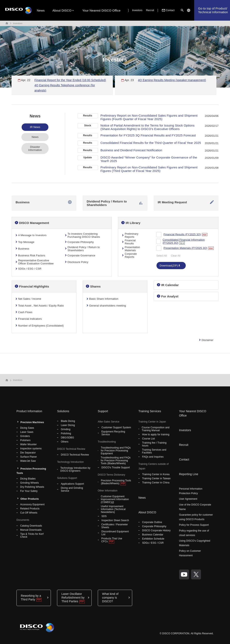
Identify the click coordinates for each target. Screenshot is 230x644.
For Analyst (170, 296)
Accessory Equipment (32, 504)
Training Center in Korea (156, 474)
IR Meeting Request (186, 202)
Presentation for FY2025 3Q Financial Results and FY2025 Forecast (148, 135)
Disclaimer (207, 340)
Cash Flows (25, 312)
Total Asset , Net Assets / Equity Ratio (41, 306)
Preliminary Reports (132, 235)
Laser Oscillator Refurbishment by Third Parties (73, 598)
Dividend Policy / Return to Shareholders (115, 203)
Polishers (25, 440)
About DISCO (62, 10)
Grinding (65, 429)
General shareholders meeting (108, 306)
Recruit (150, 10)
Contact (168, 10)
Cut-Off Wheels (29, 513)
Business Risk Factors (32, 255)
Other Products (30, 499)
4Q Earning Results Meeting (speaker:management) (172, 80)
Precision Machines (32, 422)
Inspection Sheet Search (115, 520)
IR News (35, 127)
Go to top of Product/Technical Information (213, 10)
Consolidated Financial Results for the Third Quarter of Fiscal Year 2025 (151, 143)
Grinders (25, 436)
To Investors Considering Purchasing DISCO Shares (84, 235)
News (41, 10)
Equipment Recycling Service (113, 433)
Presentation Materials (133, 249)
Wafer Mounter (28, 444)
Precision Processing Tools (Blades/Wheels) (116, 482)
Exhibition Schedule (153, 539)
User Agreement (188, 499)
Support (103, 411)
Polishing (66, 433)
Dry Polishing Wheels (32, 487)
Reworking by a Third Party (31, 598)
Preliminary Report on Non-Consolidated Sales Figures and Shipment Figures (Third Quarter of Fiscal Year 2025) (149, 169)
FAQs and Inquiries (153, 457)
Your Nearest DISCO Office (102, 10)
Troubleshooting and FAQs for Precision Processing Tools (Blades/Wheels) (116, 461)
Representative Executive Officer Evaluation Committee (36, 262)
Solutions (63, 411)
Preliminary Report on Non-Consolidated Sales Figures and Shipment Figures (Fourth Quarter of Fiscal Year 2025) (149, 117)
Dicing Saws (27, 428)
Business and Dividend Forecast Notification (131, 150)
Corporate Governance (81, 255)
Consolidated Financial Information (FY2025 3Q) (184, 241)
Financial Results (130, 242)
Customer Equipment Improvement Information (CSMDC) (115, 499)
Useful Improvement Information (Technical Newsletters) (113, 509)
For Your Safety (29, 491)
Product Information (29, 411)
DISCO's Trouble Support (116, 468)
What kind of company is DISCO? (110, 598)
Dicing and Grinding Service (72, 489)
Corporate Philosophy (81, 242)
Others (65, 442)
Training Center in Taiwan (156, 478)
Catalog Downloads (31, 526)
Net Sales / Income (30, 299)
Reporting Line (189, 474)
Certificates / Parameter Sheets (115, 526)
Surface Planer (29, 457)
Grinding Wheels (30, 483)
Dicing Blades (28, 479)
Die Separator (28, 453)
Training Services (150, 411)
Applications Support (72, 484)
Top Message (26, 242)
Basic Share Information (104, 299)
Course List (148, 439)
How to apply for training (156, 434)
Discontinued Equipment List (115, 533)
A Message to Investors (32, 235)
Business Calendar (153, 535)
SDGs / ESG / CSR (30, 269)
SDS (104, 516)
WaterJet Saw (28, 461)
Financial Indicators (30, 319)
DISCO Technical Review (75, 455)
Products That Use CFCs (112, 540)
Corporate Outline (152, 522)
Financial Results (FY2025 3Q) (182, 234)
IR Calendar (170, 285)
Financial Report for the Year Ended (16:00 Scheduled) (70, 80)
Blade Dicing (68, 421)
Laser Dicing (68, 425)
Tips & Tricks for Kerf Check (32, 535)
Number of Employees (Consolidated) (41, 326)
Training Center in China (156, 483)
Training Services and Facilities (154, 451)
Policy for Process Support (194, 525)
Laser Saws (27, 432)
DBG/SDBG (67, 438)
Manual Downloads (31, 530)
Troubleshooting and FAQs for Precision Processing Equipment (116, 451)
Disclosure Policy (78, 262)
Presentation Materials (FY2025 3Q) (185, 248)
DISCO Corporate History (156, 530)
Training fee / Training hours (154, 444)
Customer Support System (116, 427)
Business (44, 202)
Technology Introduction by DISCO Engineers (75, 469)
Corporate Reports (131, 255)
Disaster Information (35, 149)
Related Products (30, 509)
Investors (137, 10)
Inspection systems (31, 449)
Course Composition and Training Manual (156, 429)
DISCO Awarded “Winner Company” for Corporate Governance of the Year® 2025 (149, 159)
